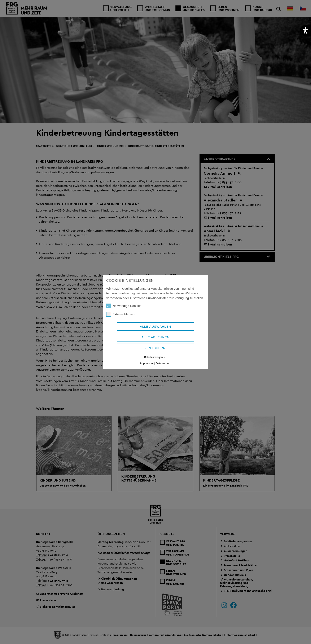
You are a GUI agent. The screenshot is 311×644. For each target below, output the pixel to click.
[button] (305, 31)
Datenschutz (163, 363)
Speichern (156, 348)
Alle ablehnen (155, 337)
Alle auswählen (155, 327)
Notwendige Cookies (124, 306)
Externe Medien (120, 314)
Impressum (147, 363)
